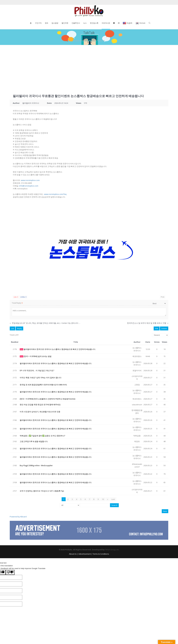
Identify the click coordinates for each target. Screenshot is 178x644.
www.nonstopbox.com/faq (55, 194)
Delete (164, 328)
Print (163, 297)
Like (16, 297)
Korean (140, 23)
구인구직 (38, 23)
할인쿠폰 (65, 23)
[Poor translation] (10, 572)
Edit (157, 328)
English (128, 23)
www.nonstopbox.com (30, 180)
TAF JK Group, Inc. (112, 550)
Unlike (23, 297)
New (165, 511)
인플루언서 (76, 23)
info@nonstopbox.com (29, 186)
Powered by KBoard (18, 517)
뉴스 (85, 23)
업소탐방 (55, 23)
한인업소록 (94, 23)
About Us (73, 554)
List (13, 328)
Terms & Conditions (101, 554)
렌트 (47, 23)
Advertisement (85, 554)
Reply (19, 328)
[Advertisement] (89, 66)
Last (113, 499)
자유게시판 (106, 23)
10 (103, 499)
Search (114, 505)
